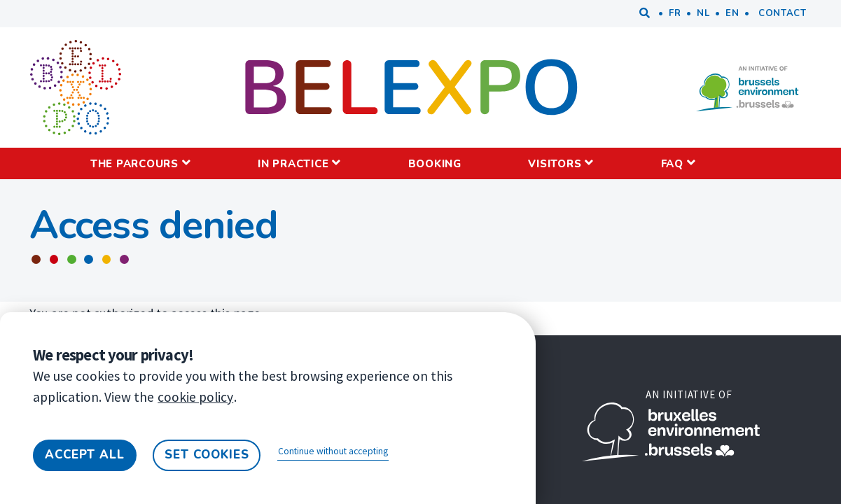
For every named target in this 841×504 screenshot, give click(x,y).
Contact (783, 13)
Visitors (555, 164)
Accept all (84, 455)
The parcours (134, 164)
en (732, 13)
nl (703, 13)
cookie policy (195, 397)
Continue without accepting (333, 451)
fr (675, 13)
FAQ (672, 164)
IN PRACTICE (293, 164)
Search (645, 14)
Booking (435, 164)
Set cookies (207, 455)
